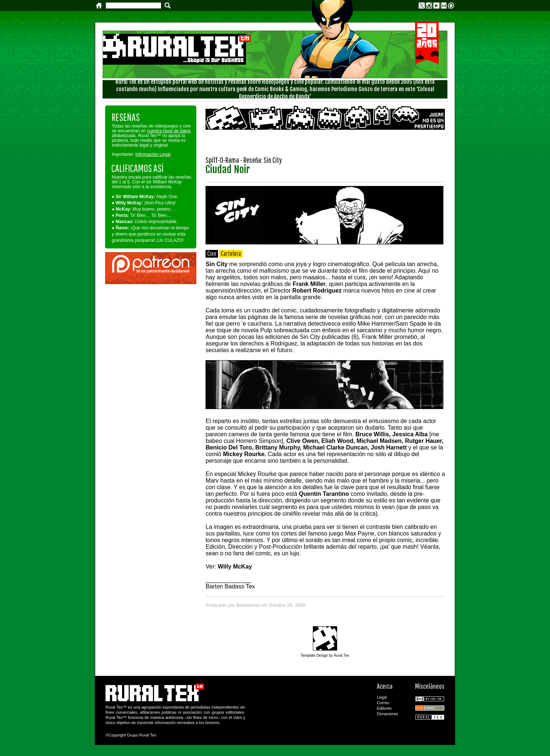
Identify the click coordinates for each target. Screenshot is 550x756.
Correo (383, 703)
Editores (384, 708)
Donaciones (387, 714)
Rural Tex (430, 717)
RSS (430, 708)
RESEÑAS (126, 117)
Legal (382, 697)
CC (430, 699)
